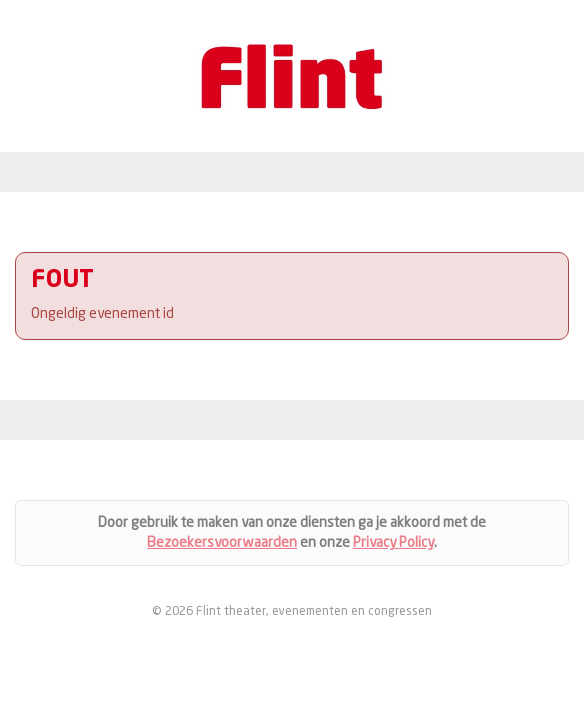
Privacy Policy (393, 543)
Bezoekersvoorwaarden (222, 543)
